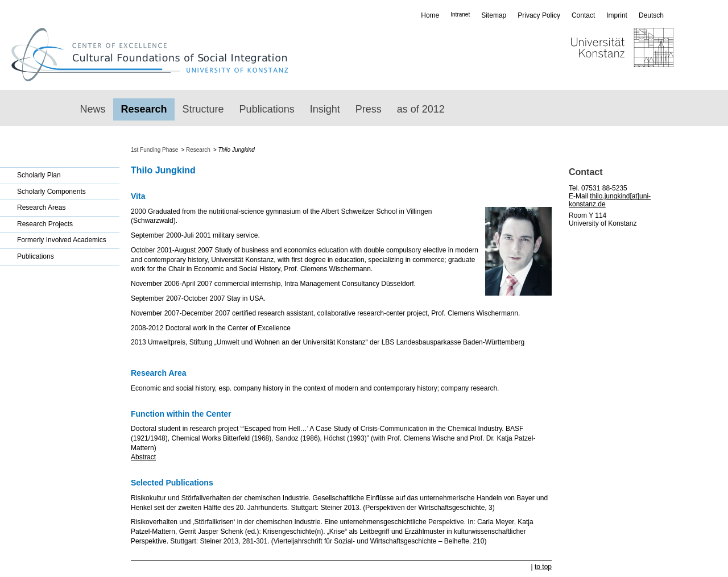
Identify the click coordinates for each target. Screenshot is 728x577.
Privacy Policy (539, 15)
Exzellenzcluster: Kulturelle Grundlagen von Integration (155, 55)
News (93, 109)
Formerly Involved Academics (62, 240)
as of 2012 (421, 109)
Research (144, 109)
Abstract (143, 457)
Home (430, 15)
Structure (203, 109)
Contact (583, 15)
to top (543, 567)
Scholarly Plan (39, 175)
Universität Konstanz (589, 55)
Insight (325, 109)
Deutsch (651, 15)
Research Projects (45, 224)
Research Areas (41, 207)
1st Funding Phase (154, 150)
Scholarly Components (51, 192)
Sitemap (494, 15)
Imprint (617, 15)
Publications (267, 109)
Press (369, 109)
